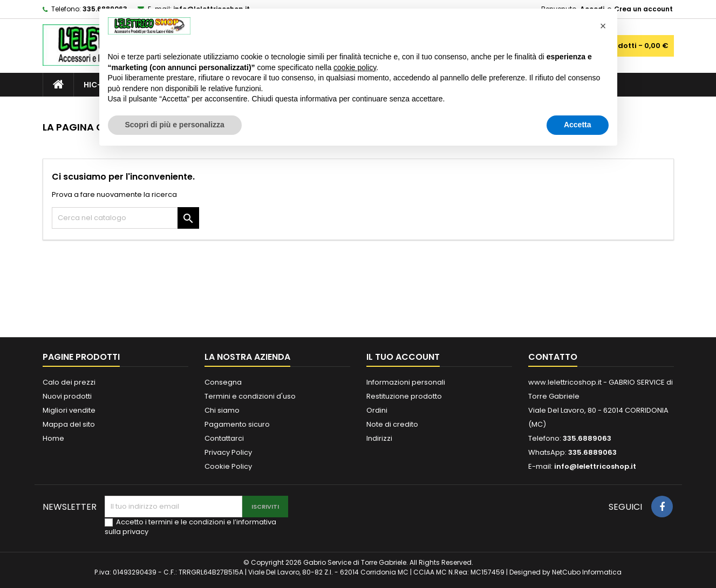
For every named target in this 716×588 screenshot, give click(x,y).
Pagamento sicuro (237, 424)
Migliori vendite (69, 410)
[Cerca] (125, 218)
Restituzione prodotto (404, 396)
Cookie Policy (228, 466)
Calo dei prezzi (69, 382)
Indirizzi (379, 438)
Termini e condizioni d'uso (250, 396)
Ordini (377, 410)
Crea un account (643, 9)
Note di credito (392, 424)
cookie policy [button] (355, 67)
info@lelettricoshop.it (595, 466)
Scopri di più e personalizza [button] (175, 125)
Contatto (553, 357)
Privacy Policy (228, 452)
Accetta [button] (578, 125)
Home (53, 438)
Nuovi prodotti (67, 396)
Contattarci (224, 438)
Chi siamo (222, 410)
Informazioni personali (406, 382)
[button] (603, 26)
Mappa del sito (69, 424)
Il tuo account (403, 357)
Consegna (223, 382)
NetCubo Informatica (587, 572)
